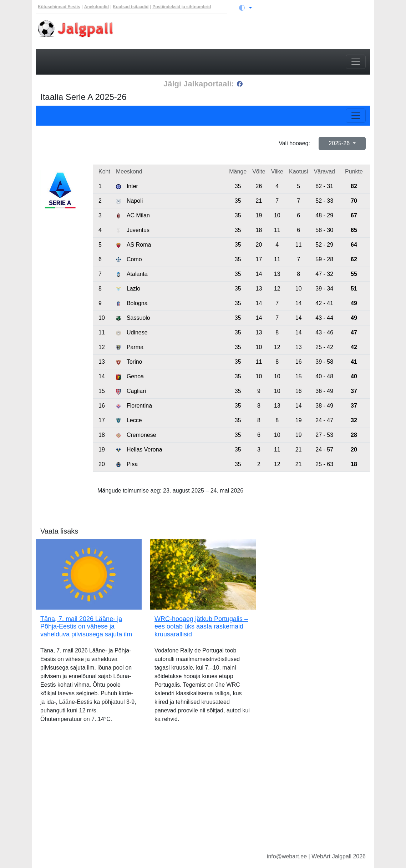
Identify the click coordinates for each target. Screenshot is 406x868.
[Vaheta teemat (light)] (245, 8)
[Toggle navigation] (356, 62)
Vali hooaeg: (294, 143)
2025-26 (340, 143)
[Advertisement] (203, 793)
